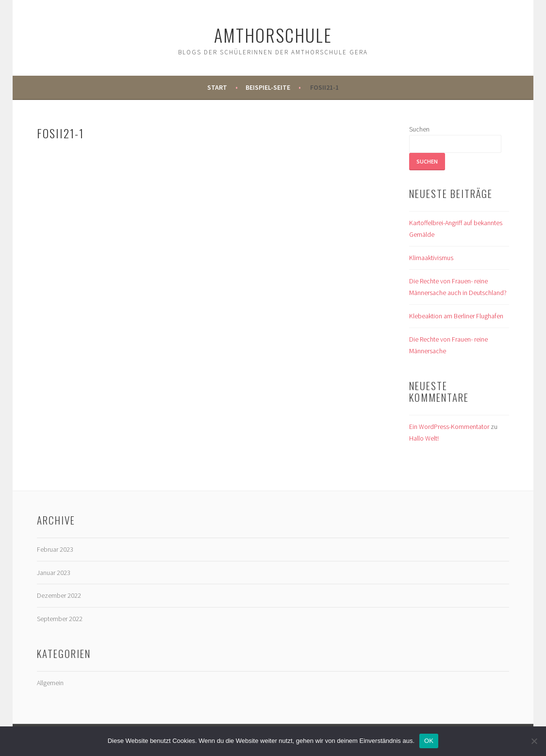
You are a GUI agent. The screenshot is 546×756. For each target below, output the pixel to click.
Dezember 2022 (59, 595)
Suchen (419, 129)
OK (429, 741)
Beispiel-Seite (268, 87)
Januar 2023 (54, 573)
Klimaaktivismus (431, 258)
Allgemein (50, 683)
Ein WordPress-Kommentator (449, 427)
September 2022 (60, 619)
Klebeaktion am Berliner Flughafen (456, 316)
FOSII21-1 (324, 87)
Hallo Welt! (424, 438)
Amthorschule (273, 35)
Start (217, 87)
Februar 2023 (55, 549)
